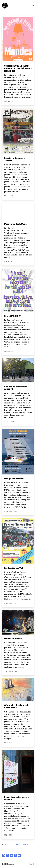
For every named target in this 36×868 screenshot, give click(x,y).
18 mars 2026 (9, 196)
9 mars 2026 (8, 262)
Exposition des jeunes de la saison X (17, 798)
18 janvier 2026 (9, 351)
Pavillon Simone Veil (14, 568)
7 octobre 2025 (9, 422)
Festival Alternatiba (13, 639)
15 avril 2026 (8, 101)
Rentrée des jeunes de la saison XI (16, 388)
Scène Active (11, 864)
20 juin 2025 (8, 835)
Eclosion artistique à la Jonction (15, 159)
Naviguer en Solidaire (14, 479)
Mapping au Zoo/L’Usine (15, 224)
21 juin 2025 (8, 743)
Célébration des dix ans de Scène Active (17, 706)
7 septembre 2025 (10, 671)
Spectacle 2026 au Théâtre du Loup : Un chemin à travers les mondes (18, 68)
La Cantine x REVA (13, 316)
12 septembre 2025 (11, 511)
